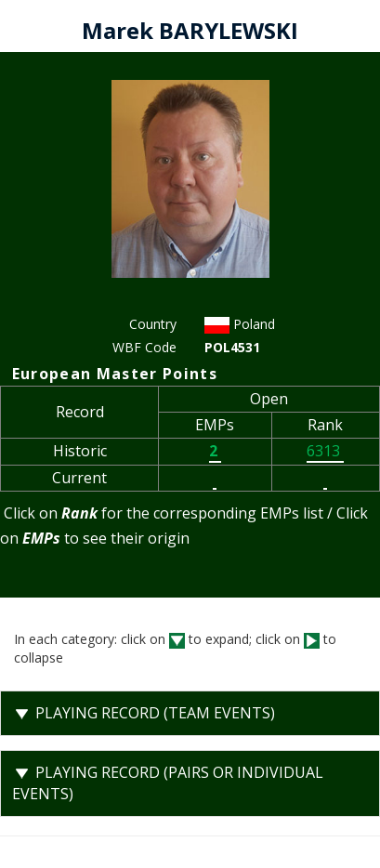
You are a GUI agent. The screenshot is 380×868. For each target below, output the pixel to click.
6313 (325, 451)
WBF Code (144, 347)
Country (153, 324)
